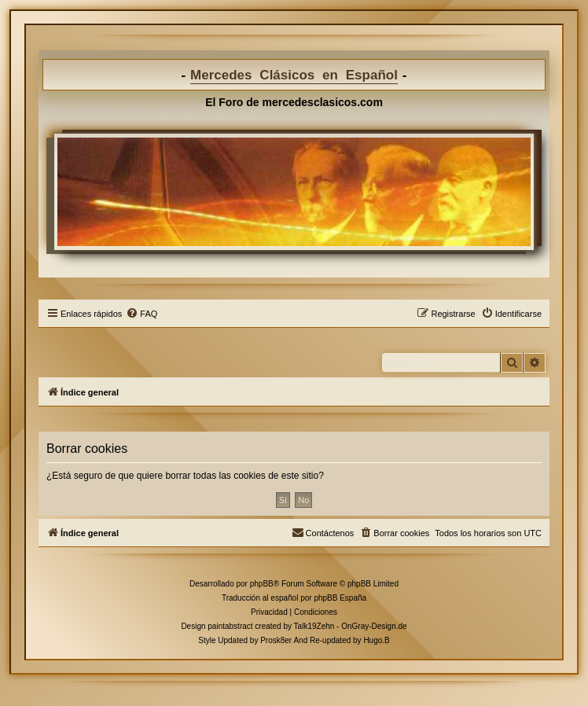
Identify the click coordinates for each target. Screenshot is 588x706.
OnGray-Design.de (374, 626)
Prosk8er (276, 640)
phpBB (262, 584)
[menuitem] (141, 314)
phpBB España (340, 598)
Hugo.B (376, 640)
